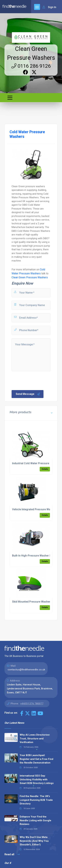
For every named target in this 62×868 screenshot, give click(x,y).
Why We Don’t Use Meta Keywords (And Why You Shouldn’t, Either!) (34, 841)
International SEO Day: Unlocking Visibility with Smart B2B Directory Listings (37, 779)
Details (45, 469)
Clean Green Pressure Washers (30, 277)
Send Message (28, 394)
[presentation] (36, 380)
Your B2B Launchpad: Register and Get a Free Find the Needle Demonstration (36, 759)
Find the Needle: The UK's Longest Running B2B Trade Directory (36, 800)
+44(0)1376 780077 (32, 704)
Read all (12, 854)
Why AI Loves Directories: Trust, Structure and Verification (35, 738)
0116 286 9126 (31, 66)
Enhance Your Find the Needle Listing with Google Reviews (35, 820)
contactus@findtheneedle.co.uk (26, 670)
